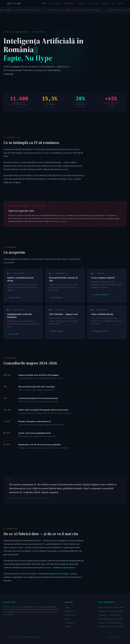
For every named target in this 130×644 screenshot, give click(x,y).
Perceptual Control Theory (57, 575)
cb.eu (14, 4)
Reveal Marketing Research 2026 (110, 619)
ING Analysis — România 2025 (109, 615)
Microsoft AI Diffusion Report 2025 (111, 607)
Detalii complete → (61, 223)
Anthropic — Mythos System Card (111, 627)
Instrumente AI (70, 615)
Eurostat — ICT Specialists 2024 (110, 623)
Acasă (44, 4)
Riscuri (80, 4)
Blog (113, 4)
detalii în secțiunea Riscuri (64, 569)
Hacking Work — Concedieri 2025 (111, 611)
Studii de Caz (93, 4)
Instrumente (69, 4)
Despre (105, 4)
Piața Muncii (55, 4)
